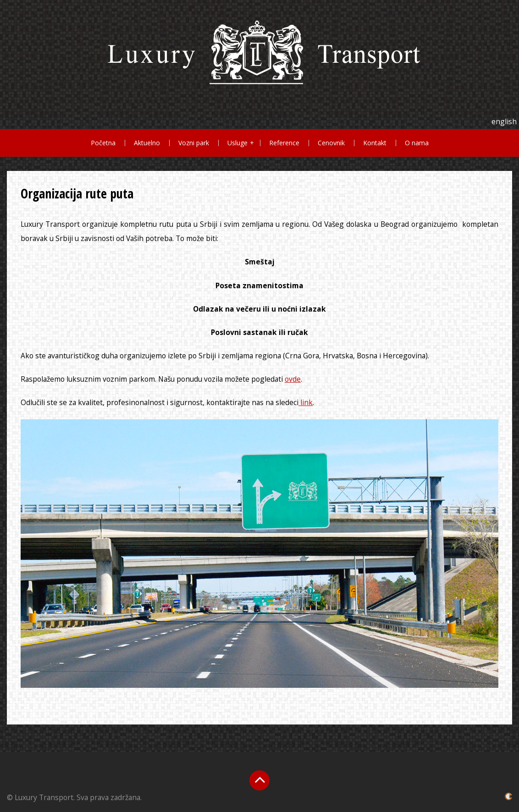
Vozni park (194, 143)
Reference (284, 143)
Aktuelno (147, 143)
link (306, 402)
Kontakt (375, 143)
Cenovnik (331, 143)
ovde (293, 379)
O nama (417, 143)
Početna (103, 143)
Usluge (237, 143)
